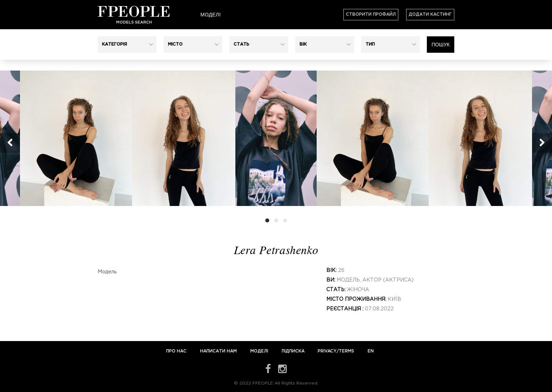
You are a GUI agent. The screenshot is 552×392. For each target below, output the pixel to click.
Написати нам (219, 351)
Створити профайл (371, 14)
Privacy (327, 351)
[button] (127, 45)
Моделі (211, 15)
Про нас (177, 351)
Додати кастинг (430, 14)
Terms (346, 351)
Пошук (441, 45)
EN (371, 351)
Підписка (293, 351)
